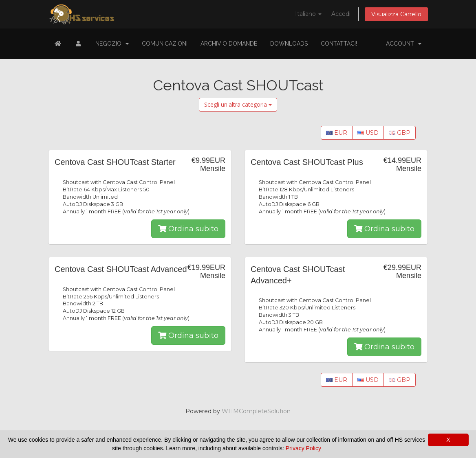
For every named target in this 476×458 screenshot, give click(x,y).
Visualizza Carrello (396, 14)
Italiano (308, 14)
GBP (400, 133)
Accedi (341, 14)
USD (368, 133)
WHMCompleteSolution (256, 411)
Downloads (289, 44)
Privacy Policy (303, 448)
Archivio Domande (229, 44)
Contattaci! (339, 44)
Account (404, 44)
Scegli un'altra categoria (238, 104)
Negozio (112, 44)
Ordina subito (188, 229)
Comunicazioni (165, 44)
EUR (337, 133)
